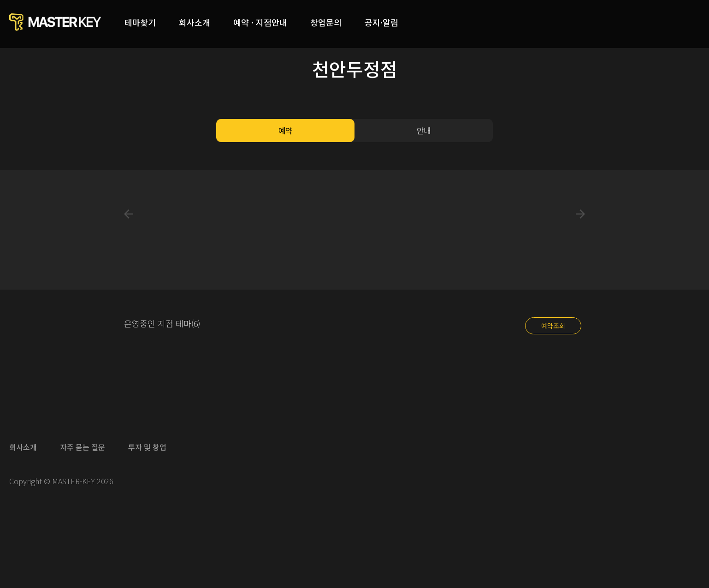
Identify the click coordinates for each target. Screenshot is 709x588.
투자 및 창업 (147, 447)
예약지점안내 (260, 22)
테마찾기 (140, 22)
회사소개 (195, 22)
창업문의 (326, 22)
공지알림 (381, 22)
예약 (285, 131)
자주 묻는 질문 (83, 447)
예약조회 (553, 326)
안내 (424, 131)
